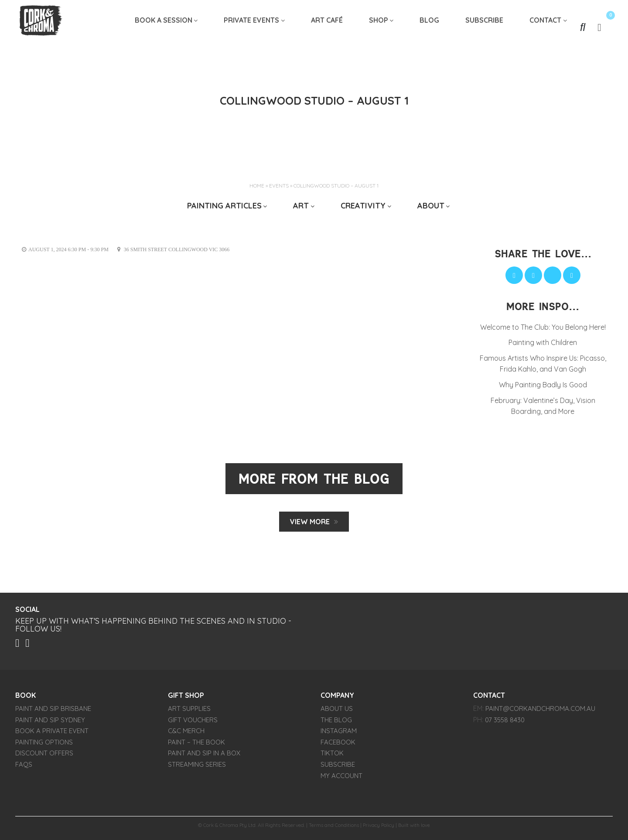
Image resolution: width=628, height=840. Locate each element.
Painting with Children (543, 342)
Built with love (416, 827)
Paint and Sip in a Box (204, 755)
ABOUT (431, 206)
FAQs (24, 767)
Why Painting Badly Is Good (543, 385)
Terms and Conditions (333, 827)
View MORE (310, 522)
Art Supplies (189, 711)
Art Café (327, 27)
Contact (545, 27)
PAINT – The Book (196, 744)
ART (301, 206)
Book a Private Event (52, 733)
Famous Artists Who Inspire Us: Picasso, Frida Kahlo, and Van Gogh (543, 364)
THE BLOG (336, 722)
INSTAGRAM (339, 733)
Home (257, 186)
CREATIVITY (363, 206)
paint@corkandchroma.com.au (540, 711)
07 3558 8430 (505, 722)
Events (279, 186)
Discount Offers (44, 755)
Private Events (251, 27)
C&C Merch (186, 733)
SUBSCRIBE (484, 27)
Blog (429, 27)
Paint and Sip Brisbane (53, 711)
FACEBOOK (338, 744)
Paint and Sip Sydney (50, 722)
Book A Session (164, 27)
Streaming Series (197, 767)
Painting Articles (224, 206)
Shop (379, 27)
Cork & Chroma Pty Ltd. (228, 827)
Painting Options (44, 744)
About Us (337, 711)
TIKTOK (332, 755)
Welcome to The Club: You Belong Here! (543, 327)
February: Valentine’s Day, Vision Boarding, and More (543, 406)
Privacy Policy (379, 827)
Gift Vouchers (193, 722)
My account (341, 777)
